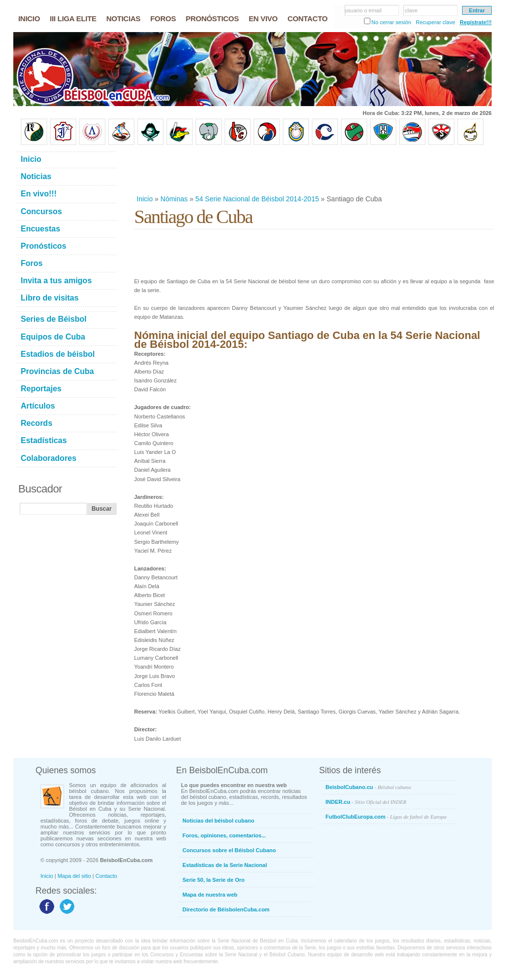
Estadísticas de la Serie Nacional (225, 865)
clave (411, 10)
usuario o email (363, 10)
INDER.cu (366, 802)
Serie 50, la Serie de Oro (214, 880)
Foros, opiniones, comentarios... (224, 835)
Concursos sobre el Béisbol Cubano (229, 850)
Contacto (107, 876)
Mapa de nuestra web (210, 895)
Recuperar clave (435, 22)
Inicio (145, 199)
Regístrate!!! (476, 22)
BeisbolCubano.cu (368, 787)
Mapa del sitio (74, 876)
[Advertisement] (314, 170)
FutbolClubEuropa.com (386, 817)
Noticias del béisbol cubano (218, 821)
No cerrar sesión (391, 22)
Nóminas (174, 199)
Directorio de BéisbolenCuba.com (226, 909)
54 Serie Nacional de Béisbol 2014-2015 (257, 199)
